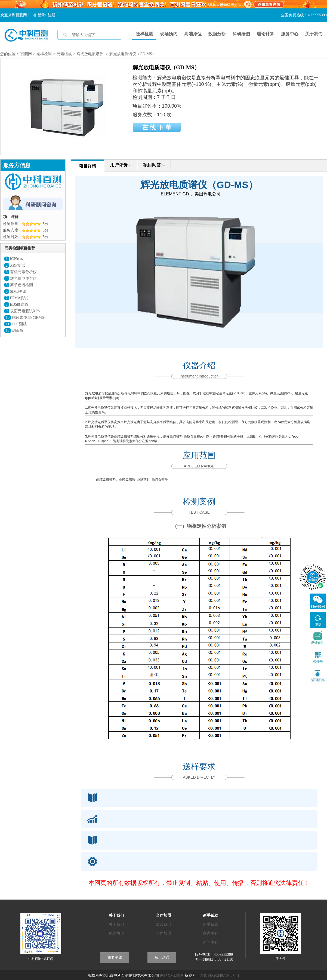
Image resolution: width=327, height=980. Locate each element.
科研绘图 (241, 34)
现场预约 (169, 34)
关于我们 (314, 34)
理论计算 (266, 34)
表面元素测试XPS (22, 311)
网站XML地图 (172, 976)
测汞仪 (14, 331)
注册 (52, 15)
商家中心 (211, 933)
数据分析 (217, 34)
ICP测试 (14, 259)
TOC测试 (16, 324)
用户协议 (116, 933)
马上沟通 (162, 958)
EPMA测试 (16, 298)
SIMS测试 (15, 291)
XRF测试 (15, 265)
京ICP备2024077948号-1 (220, 976)
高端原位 (193, 34)
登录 (41, 15)
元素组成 (64, 54)
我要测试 (115, 958)
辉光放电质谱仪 (90, 54)
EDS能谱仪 (16, 305)
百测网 (26, 54)
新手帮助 (211, 924)
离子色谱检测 (19, 285)
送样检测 (144, 34)
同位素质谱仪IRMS (24, 318)
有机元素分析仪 (21, 272)
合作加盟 (163, 933)
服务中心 (290, 34)
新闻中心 (211, 942)
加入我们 (163, 924)
